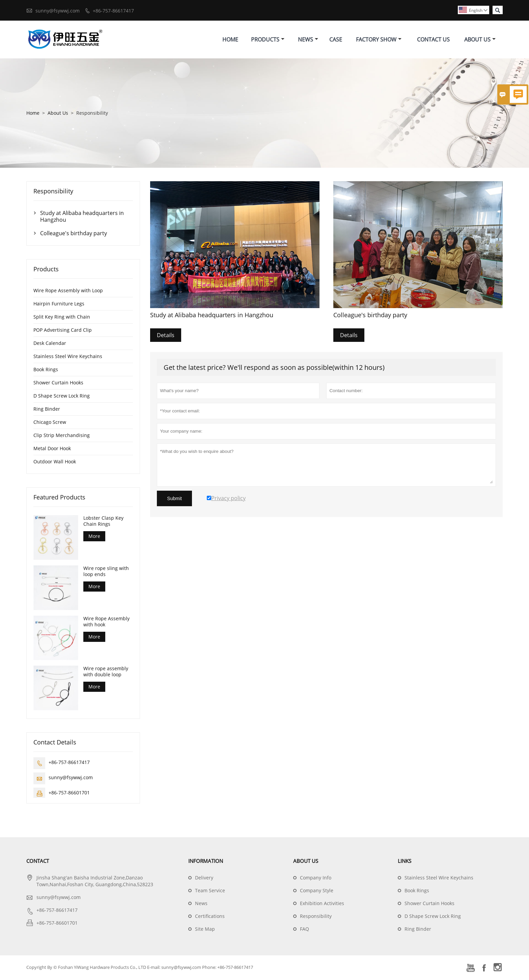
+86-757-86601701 (69, 794)
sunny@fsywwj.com (58, 11)
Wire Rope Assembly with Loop (68, 291)
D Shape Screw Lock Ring (62, 397)
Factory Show (379, 40)
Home (230, 40)
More (94, 537)
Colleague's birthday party (74, 234)
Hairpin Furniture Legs (59, 305)
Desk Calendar (50, 344)
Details (166, 336)
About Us (480, 40)
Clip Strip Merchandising (62, 436)
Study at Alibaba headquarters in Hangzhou (82, 217)
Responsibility (316, 917)
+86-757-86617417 (113, 11)
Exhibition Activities (322, 904)
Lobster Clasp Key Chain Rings (103, 522)
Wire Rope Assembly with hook (106, 622)
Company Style (317, 891)
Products (268, 40)
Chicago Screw (50, 423)
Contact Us (433, 40)
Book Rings (46, 370)
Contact (38, 862)
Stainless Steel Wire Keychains (68, 357)
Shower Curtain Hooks (58, 384)
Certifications (210, 917)
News (308, 40)
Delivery (204, 879)
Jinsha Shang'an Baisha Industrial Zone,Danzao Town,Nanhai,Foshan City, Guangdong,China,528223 (95, 882)
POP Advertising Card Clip (63, 331)
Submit (174, 499)
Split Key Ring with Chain (62, 318)
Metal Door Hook (52, 449)
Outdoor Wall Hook (55, 462)
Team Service (210, 891)
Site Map (205, 930)
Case (336, 40)
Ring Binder (47, 410)
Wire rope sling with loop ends (106, 572)
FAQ (304, 930)
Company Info (316, 879)
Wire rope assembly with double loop (106, 673)
